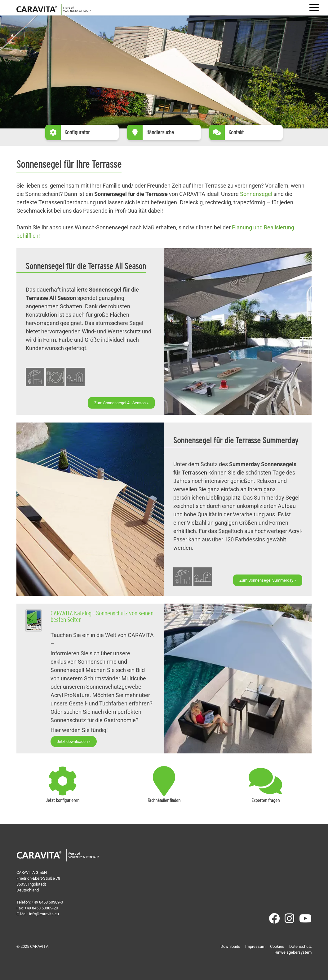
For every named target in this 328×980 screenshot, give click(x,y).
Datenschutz (300, 946)
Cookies (277, 946)
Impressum (255, 946)
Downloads (230, 946)
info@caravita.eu (44, 914)
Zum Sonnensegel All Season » (121, 403)
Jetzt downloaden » (74, 742)
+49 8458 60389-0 (47, 902)
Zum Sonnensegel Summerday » (268, 580)
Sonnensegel (256, 194)
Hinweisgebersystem (293, 952)
